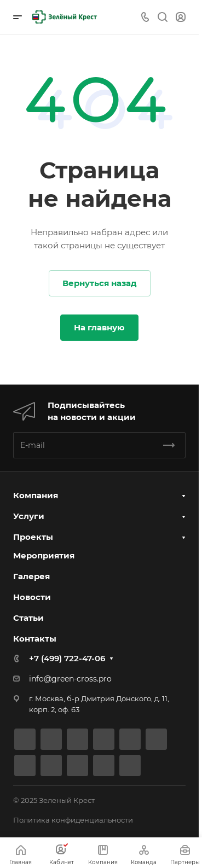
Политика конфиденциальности (73, 820)
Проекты (33, 537)
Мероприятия (44, 555)
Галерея (31, 576)
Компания (36, 495)
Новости (32, 597)
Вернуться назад (100, 283)
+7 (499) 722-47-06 (67, 658)
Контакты (35, 639)
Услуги (29, 516)
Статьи (28, 618)
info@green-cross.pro (70, 679)
